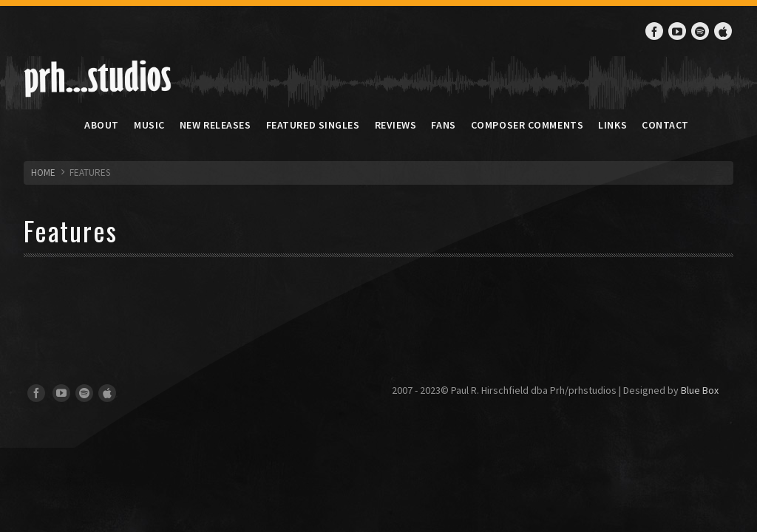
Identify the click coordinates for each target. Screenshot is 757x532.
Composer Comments (527, 125)
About (102, 125)
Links (612, 125)
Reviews (396, 125)
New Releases (215, 125)
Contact (665, 125)
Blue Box (700, 390)
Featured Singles (313, 125)
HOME (43, 173)
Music (149, 125)
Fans (443, 125)
